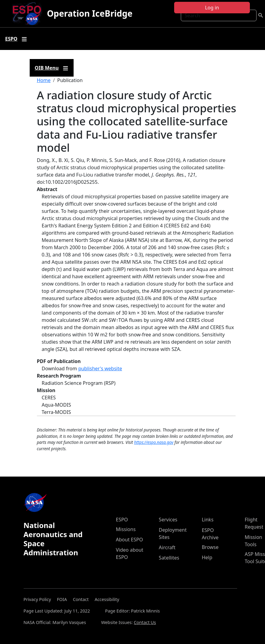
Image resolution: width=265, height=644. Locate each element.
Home (44, 80)
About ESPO (129, 540)
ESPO (122, 520)
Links (208, 520)
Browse (210, 547)
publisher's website (100, 368)
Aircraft (167, 547)
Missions (126, 529)
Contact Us (145, 622)
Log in (212, 8)
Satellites (169, 558)
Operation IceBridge (90, 13)
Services (168, 520)
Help (207, 557)
